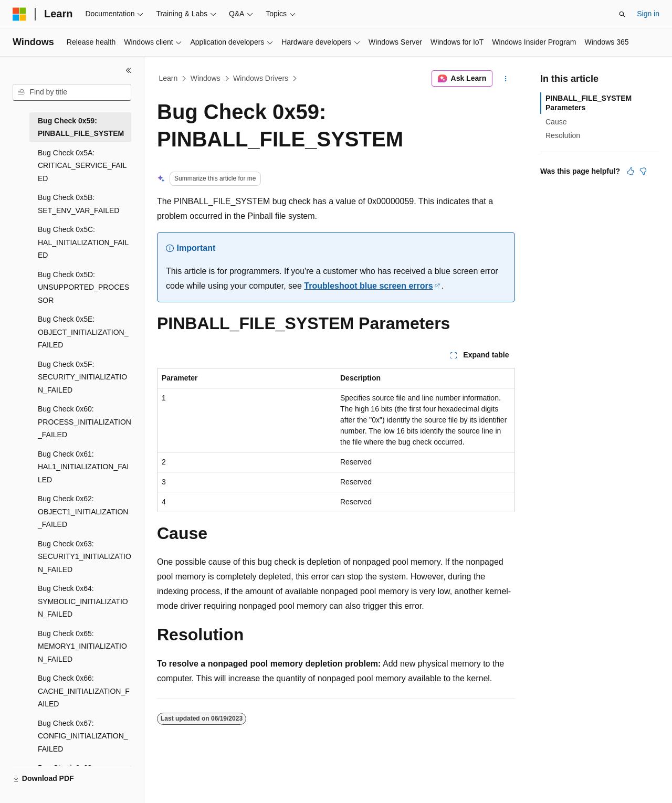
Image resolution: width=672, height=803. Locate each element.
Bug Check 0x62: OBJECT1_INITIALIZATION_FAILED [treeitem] (83, 511)
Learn (169, 78)
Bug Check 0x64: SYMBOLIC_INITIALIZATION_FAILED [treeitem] (83, 601)
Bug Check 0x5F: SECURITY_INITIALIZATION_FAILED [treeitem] (82, 377)
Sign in (648, 14)
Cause (556, 122)
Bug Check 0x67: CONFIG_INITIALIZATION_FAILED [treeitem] (83, 736)
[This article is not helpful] (643, 171)
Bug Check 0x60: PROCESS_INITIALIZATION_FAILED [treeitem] (85, 422)
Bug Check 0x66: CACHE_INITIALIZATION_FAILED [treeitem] (84, 691)
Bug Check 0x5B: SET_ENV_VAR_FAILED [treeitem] (78, 204)
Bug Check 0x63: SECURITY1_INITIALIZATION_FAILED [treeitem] (85, 557)
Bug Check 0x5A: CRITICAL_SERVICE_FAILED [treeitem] (82, 166)
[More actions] (506, 79)
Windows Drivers (261, 78)
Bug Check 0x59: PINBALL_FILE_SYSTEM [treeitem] (81, 127)
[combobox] (72, 92)
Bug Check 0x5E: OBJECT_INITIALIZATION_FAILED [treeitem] (83, 332)
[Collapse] (129, 70)
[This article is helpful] (631, 171)
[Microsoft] (19, 14)
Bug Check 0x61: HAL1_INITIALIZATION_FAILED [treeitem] (83, 467)
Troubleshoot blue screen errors (368, 286)
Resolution (563, 135)
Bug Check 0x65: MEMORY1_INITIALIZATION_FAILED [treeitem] (82, 646)
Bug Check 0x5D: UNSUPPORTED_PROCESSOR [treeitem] (83, 287)
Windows (206, 78)
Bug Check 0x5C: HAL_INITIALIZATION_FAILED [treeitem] (83, 242)
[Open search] (622, 14)
